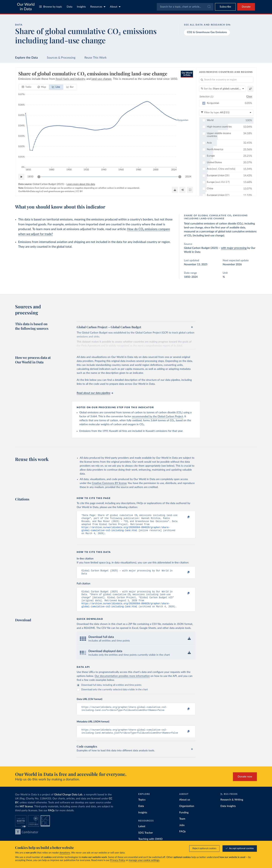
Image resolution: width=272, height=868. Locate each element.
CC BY (79, 191)
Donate (246, 7)
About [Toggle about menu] (115, 7)
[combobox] (185, 7)
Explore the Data (26, 58)
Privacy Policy (118, 861)
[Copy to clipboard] (185, 517)
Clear (249, 97)
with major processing (234, 248)
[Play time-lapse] (21, 177)
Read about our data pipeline (95, 393)
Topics (142, 807)
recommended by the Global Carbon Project (157, 417)
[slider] (39, 177)
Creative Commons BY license (109, 483)
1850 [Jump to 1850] (30, 177)
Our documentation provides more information (122, 682)
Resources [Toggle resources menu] (98, 7)
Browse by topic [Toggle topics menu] (51, 7)
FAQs (51, 818)
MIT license (26, 814)
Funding (184, 820)
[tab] (27, 87)
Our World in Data (26, 7)
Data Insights (228, 813)
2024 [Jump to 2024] (188, 177)
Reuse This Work (95, 58)
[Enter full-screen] (190, 190)
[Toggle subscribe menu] (225, 7)
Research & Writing (232, 807)
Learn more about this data (81, 184)
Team (182, 826)
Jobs (182, 832)
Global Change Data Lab (68, 802)
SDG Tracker (146, 840)
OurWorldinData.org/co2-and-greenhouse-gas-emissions (46, 191)
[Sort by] (223, 89)
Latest (142, 834)
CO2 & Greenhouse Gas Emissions (207, 32)
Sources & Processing (61, 58)
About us (185, 807)
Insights (81, 7)
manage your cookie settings (144, 861)
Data (70, 7)
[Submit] (209, 7)
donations (65, 853)
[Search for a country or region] (226, 80)
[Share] (182, 190)
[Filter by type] (226, 113)
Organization (187, 813)
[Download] (175, 190)
